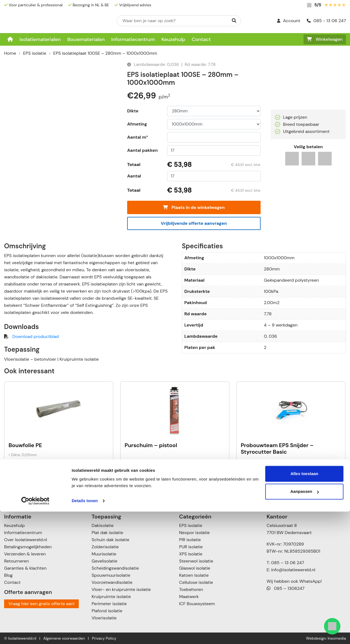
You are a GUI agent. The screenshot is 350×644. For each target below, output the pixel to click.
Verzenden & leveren (25, 554)
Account (289, 21)
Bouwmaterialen (86, 39)
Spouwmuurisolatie (111, 575)
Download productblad (35, 336)
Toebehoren (191, 589)
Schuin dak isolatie (110, 540)
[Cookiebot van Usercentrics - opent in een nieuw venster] (35, 633)
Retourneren (17, 561)
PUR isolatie (191, 547)
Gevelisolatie (104, 561)
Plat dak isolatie (107, 533)
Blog (8, 575)
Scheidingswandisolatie (115, 568)
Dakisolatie (103, 525)
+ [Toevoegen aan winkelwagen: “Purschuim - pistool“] (218, 478)
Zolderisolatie (105, 547)
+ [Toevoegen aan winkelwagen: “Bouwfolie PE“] (102, 478)
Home (10, 53)
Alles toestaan (304, 606)
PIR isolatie (190, 540)
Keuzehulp (173, 39)
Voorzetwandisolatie (112, 582)
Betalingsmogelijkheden (28, 547)
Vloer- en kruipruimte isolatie (121, 589)
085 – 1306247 (286, 588)
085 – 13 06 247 (288, 563)
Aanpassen (305, 624)
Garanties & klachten (25, 568)
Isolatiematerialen (40, 39)
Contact (201, 39)
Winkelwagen (325, 39)
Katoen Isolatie (194, 575)
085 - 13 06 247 (326, 21)
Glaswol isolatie (195, 568)
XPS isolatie (191, 554)
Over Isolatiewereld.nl (26, 540)
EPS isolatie (35, 53)
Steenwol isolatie (196, 561)
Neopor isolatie (194, 533)
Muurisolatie (104, 554)
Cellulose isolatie (196, 582)
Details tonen (85, 633)
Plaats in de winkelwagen (194, 207)
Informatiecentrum (133, 39)
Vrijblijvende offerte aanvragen (194, 223)
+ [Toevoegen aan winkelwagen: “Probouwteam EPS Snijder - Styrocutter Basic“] (334, 478)
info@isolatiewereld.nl (293, 570)
